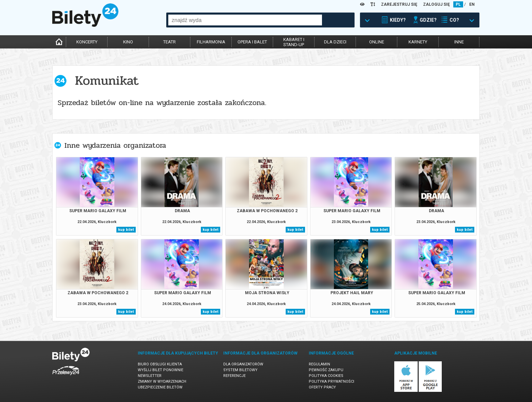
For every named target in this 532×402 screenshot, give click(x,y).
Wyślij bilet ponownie (160, 370)
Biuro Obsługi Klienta (160, 364)
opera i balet (252, 42)
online (377, 42)
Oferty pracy (322, 387)
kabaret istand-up (294, 42)
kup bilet (126, 230)
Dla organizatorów (243, 364)
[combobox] (245, 20)
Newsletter (150, 376)
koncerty (87, 42)
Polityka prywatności (331, 381)
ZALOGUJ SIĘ (436, 4)
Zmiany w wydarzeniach (162, 381)
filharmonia (211, 42)
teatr (169, 42)
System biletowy (240, 370)
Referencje (234, 376)
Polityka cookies (326, 376)
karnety (418, 42)
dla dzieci (335, 42)
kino (128, 42)
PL (458, 4)
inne (459, 42)
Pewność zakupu (326, 370)
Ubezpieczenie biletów (160, 387)
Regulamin (319, 364)
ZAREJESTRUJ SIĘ (399, 4)
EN (472, 4)
